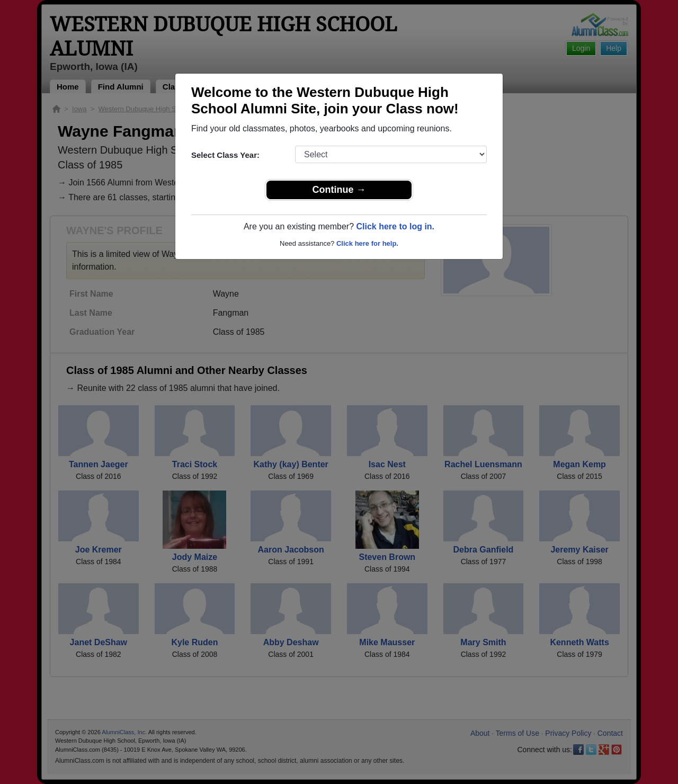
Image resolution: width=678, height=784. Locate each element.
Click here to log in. (395, 226)
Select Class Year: (225, 155)
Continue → (339, 190)
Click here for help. (367, 243)
